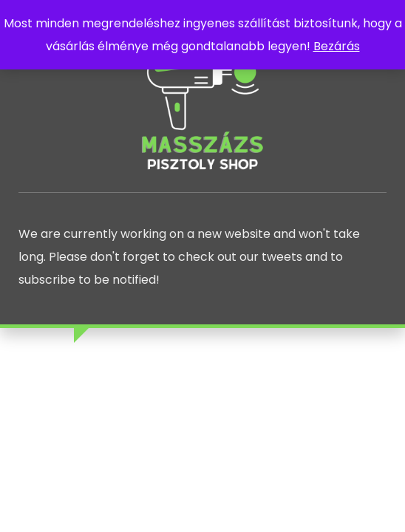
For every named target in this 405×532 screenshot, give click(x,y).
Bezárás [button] (337, 46)
